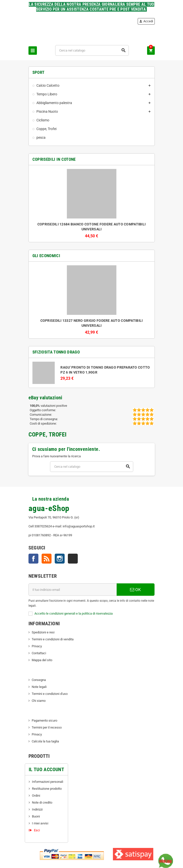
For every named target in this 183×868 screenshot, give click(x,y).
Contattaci (39, 653)
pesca (41, 137)
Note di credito (42, 802)
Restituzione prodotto (47, 789)
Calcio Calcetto (48, 85)
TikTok (73, 559)
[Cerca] (92, 50)
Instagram (60, 559)
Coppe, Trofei (46, 129)
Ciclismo (43, 120)
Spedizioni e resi (43, 632)
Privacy (37, 646)
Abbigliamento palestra (54, 103)
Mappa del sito (42, 660)
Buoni (36, 816)
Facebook (33, 559)
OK (135, 590)
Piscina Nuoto (47, 111)
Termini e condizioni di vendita (53, 639)
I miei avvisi (40, 823)
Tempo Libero (47, 94)
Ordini (36, 796)
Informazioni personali (48, 782)
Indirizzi (37, 809)
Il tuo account (47, 769)
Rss (47, 559)
